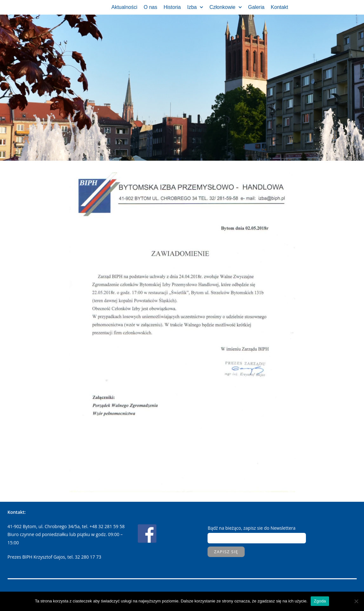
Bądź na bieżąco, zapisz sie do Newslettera (251, 528)
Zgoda (320, 601)
